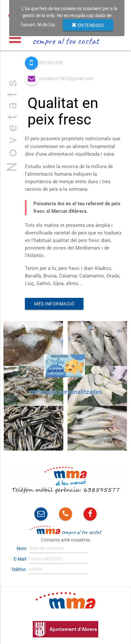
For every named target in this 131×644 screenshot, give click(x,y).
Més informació (54, 304)
